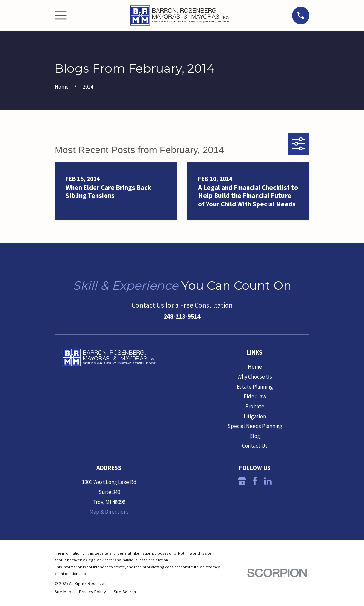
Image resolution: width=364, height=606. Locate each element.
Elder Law (255, 396)
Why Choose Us (255, 377)
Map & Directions (109, 512)
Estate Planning (255, 387)
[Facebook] (255, 481)
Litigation (255, 416)
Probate (255, 406)
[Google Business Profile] (242, 481)
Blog (255, 436)
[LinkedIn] (268, 481)
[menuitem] (63, 592)
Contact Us (255, 446)
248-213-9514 (182, 316)
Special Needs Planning (255, 426)
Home (255, 367)
